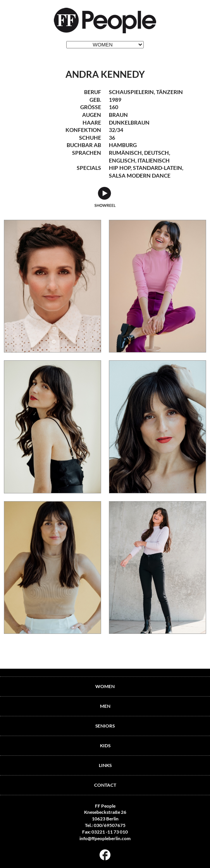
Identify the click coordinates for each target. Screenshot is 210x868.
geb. (95, 100)
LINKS (105, 765)
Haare (92, 122)
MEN (105, 706)
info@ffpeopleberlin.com (105, 838)
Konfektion (83, 130)
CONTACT (105, 785)
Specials (89, 168)
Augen (92, 115)
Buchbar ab (84, 145)
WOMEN (105, 686)
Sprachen (87, 153)
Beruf (93, 92)
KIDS (105, 746)
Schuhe (90, 138)
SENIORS (105, 726)
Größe (91, 107)
